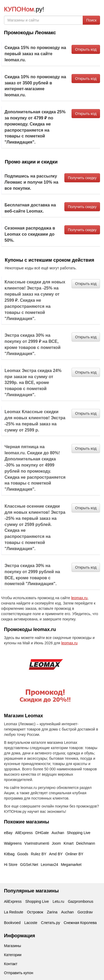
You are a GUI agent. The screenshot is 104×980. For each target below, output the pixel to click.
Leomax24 (49, 865)
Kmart (68, 843)
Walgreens (13, 843)
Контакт (11, 964)
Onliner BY (74, 854)
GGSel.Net (29, 865)
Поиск (91, 20)
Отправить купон (19, 973)
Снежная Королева (80, 923)
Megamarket (71, 865)
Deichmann (86, 843)
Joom (56, 843)
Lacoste (31, 923)
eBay (8, 833)
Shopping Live (79, 833)
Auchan (58, 833)
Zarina (52, 912)
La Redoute (14, 912)
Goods (23, 854)
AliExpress (24, 833)
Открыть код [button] (86, 49)
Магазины (13, 946)
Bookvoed (12, 923)
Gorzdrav (85, 912)
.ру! (24, 9)
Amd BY (56, 854)
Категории (13, 955)
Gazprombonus (81, 901)
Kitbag (9, 854)
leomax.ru (79, 598)
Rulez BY (39, 854)
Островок (35, 912)
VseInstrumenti (37, 843)
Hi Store (11, 865)
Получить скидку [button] (82, 178)
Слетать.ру (51, 923)
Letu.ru (59, 901)
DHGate (42, 833)
